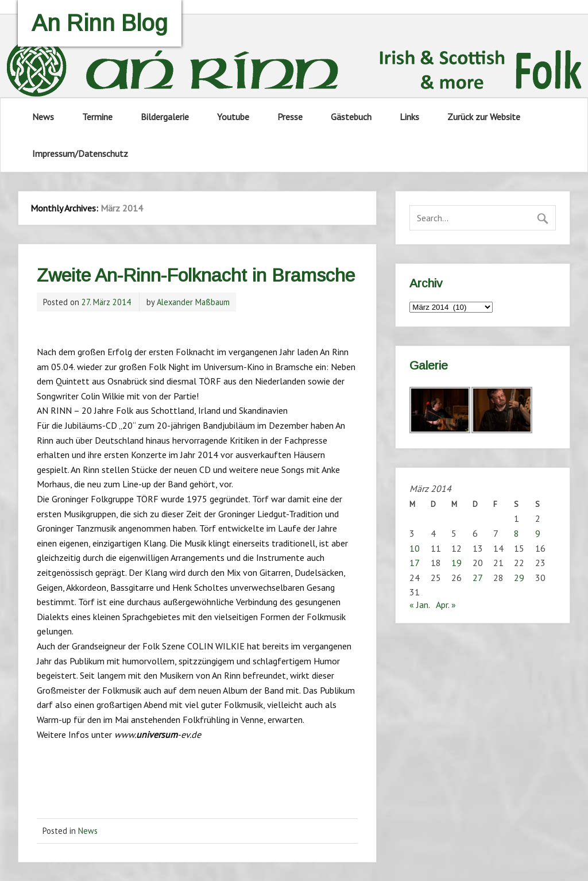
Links (409, 117)
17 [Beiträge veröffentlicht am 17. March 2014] (415, 563)
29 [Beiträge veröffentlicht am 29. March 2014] (519, 578)
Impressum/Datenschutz (80, 153)
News (43, 117)
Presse (290, 117)
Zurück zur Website (484, 117)
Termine (97, 117)
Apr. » (446, 605)
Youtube (233, 117)
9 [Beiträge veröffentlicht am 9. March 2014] (538, 533)
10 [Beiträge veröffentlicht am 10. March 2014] (415, 548)
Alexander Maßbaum (193, 302)
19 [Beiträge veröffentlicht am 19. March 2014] (457, 563)
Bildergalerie (165, 117)
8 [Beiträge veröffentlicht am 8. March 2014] (517, 533)
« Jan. (419, 605)
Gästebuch (351, 117)
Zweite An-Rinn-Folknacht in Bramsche (196, 275)
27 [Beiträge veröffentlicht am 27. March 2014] (478, 578)
